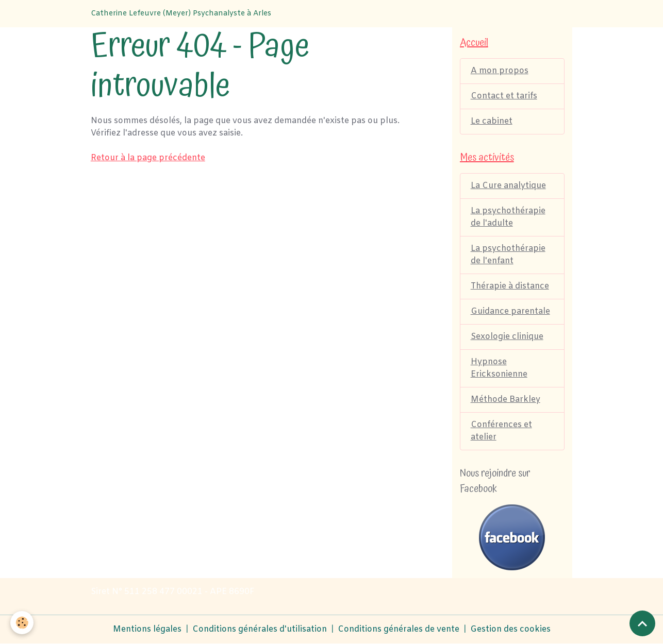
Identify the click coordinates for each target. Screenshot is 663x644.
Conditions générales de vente (399, 629)
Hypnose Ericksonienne (499, 368)
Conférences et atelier (501, 431)
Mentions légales (147, 629)
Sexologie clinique (507, 337)
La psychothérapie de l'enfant (508, 255)
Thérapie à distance (510, 286)
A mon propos (500, 71)
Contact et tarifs (504, 96)
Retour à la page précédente (148, 158)
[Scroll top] (642, 623)
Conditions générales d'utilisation (260, 629)
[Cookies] (22, 623)
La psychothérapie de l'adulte (508, 217)
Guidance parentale (510, 311)
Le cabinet (492, 121)
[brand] (181, 14)
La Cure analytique (508, 186)
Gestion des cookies (510, 629)
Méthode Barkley (505, 400)
